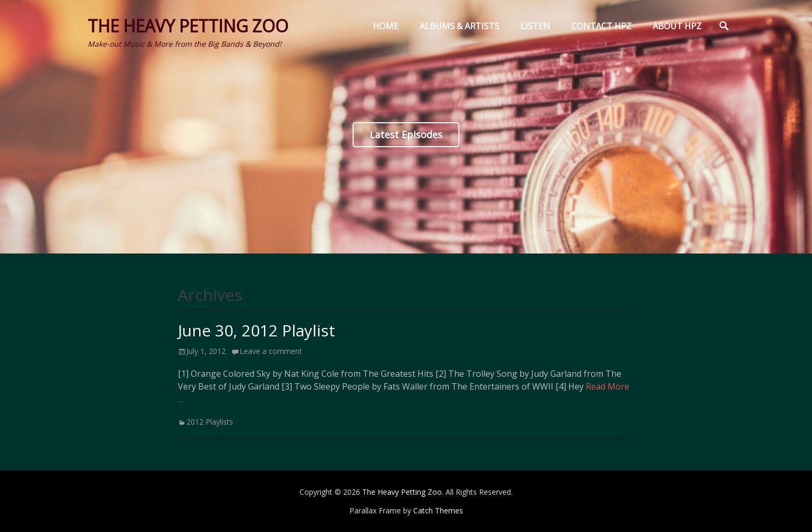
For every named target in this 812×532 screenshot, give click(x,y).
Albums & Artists (459, 26)
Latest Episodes (406, 134)
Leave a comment (271, 351)
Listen (535, 26)
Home (386, 26)
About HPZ (677, 26)
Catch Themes (438, 510)
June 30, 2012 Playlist (257, 330)
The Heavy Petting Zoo (188, 26)
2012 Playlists (210, 422)
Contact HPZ (601, 26)
